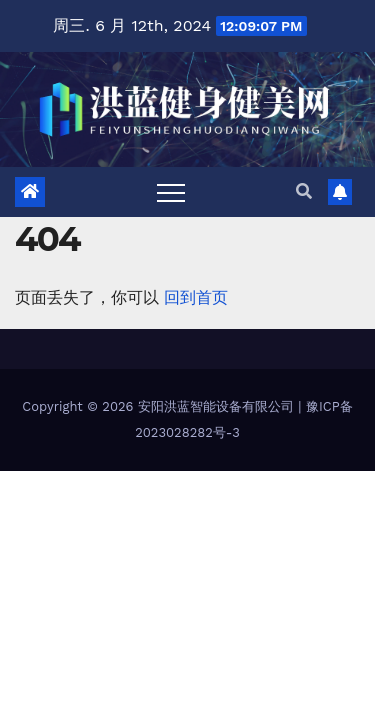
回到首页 (196, 297)
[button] (304, 191)
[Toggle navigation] (171, 192)
